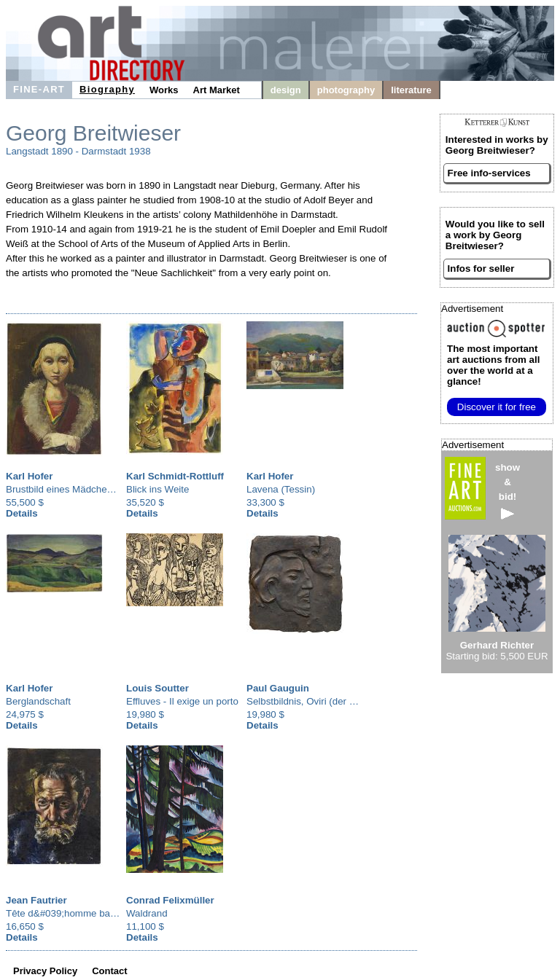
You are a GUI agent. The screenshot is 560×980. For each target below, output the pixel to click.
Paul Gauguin (278, 688)
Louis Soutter (157, 688)
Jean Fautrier (36, 900)
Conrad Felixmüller (170, 900)
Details (22, 513)
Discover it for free (497, 407)
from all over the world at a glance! (493, 365)
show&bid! (507, 491)
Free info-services (489, 173)
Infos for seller (481, 268)
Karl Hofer (29, 476)
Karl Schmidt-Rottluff (175, 476)
